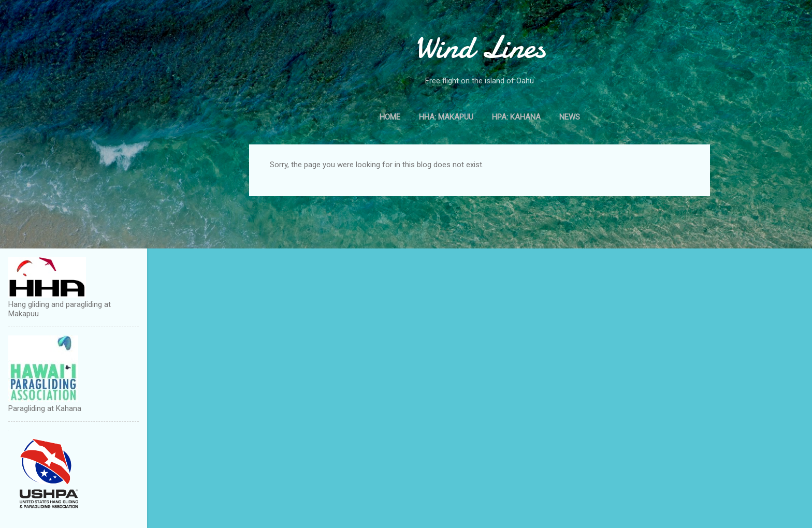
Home (390, 117)
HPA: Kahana (516, 117)
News (570, 117)
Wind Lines (480, 47)
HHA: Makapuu (446, 117)
